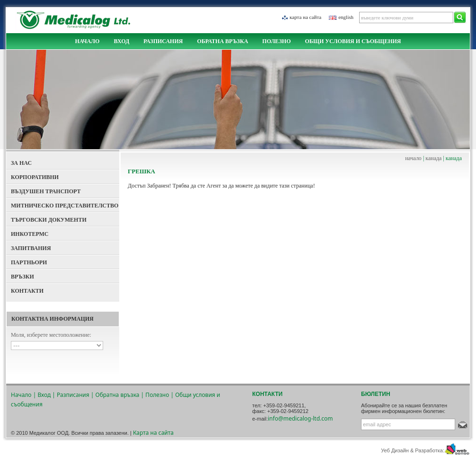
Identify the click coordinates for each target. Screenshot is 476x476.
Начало (87, 41)
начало (413, 158)
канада (433, 158)
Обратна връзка (222, 41)
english (346, 17)
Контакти (27, 291)
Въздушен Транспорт (46, 191)
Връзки (22, 277)
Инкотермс (30, 234)
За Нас (21, 163)
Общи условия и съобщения (353, 41)
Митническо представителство (65, 206)
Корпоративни (35, 177)
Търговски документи (49, 220)
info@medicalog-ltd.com (300, 418)
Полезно (276, 41)
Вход (121, 41)
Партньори (29, 262)
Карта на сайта (305, 17)
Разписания (163, 41)
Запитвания (31, 248)
